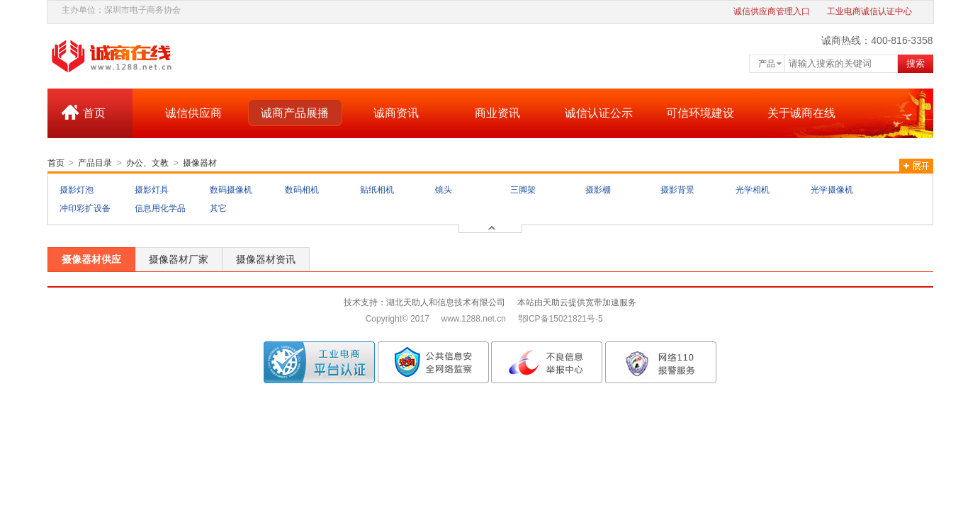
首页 (94, 113)
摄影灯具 (152, 190)
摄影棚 (598, 190)
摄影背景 (677, 190)
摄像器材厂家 (179, 259)
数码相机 (302, 190)
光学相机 (753, 190)
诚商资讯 (396, 113)
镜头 (444, 190)
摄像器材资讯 (266, 259)
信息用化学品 (160, 208)
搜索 (916, 63)
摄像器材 (200, 163)
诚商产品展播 (295, 113)
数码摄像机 (231, 190)
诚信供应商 (193, 113)
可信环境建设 (700, 113)
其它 (218, 208)
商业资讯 (497, 113)
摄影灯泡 (77, 190)
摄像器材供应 (91, 259)
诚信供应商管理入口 (772, 11)
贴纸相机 (377, 190)
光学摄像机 (832, 190)
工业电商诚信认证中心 (869, 11)
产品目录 (95, 163)
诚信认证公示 (599, 113)
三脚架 (523, 190)
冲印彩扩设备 (85, 208)
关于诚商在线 (801, 113)
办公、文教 (147, 163)
